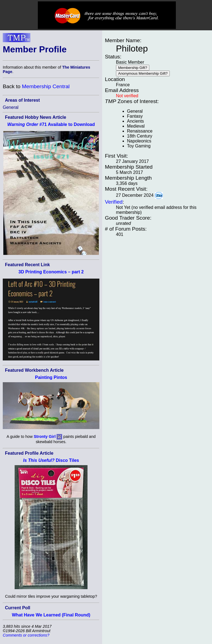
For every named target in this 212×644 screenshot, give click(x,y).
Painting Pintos (51, 377)
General (11, 107)
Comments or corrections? (26, 635)
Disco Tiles (51, 460)
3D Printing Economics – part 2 (51, 272)
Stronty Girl (45, 436)
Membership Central (46, 86)
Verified (114, 202)
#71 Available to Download (51, 124)
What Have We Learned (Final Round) (51, 615)
